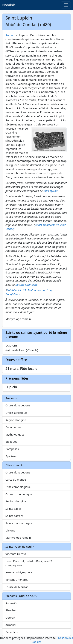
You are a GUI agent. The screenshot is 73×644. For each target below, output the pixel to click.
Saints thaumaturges (19, 523)
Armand (10, 625)
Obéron (10, 618)
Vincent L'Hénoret (17, 580)
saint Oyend (51, 191)
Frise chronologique (18, 487)
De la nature (13, 427)
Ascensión (12, 603)
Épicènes (11, 456)
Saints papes (13, 509)
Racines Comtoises (26, 285)
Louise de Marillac (17, 587)
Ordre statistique (16, 413)
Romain (10, 35)
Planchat (11, 610)
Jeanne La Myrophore (19, 572)
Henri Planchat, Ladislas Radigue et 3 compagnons (29, 563)
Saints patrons (15, 516)
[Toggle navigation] (66, 5)
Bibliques (11, 442)
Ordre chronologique (19, 494)
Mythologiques (15, 434)
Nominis (9, 5)
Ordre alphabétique (18, 405)
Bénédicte (12, 632)
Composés (12, 449)
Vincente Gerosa (16, 554)
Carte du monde (16, 480)
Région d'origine (16, 420)
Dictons (10, 530)
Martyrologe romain (18, 538)
